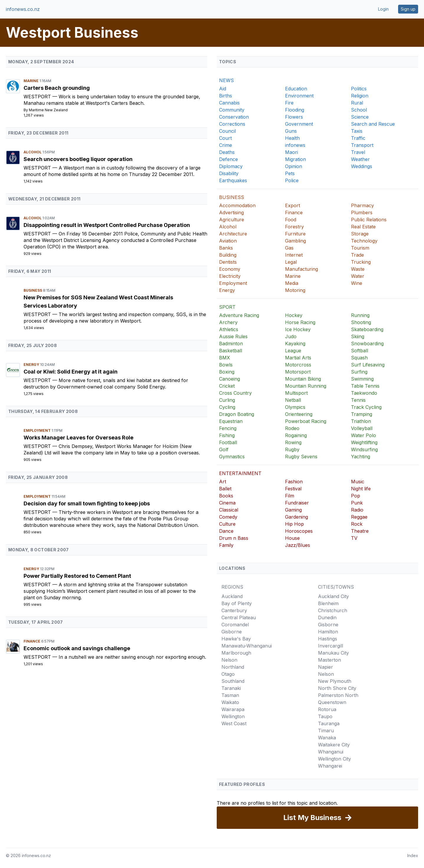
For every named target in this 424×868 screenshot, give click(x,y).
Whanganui (331, 752)
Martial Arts (298, 358)
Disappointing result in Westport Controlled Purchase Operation (107, 225)
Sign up (408, 9)
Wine (357, 283)
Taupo (325, 716)
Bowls (226, 365)
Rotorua (327, 709)
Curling (227, 400)
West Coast (234, 723)
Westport (38, 97)
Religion (360, 96)
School (359, 110)
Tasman (230, 695)
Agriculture (232, 220)
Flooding (295, 110)
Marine (32, 81)
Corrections (232, 124)
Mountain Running (306, 386)
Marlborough (236, 653)
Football (228, 442)
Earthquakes (233, 180)
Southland (233, 681)
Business (33, 290)
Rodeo (292, 428)
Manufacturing (302, 269)
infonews (295, 145)
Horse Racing (300, 322)
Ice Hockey (298, 329)
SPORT (227, 307)
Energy (32, 365)
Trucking (361, 262)
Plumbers (362, 213)
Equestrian (231, 421)
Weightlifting (364, 442)
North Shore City (337, 688)
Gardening (297, 517)
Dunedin (327, 618)
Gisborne (232, 632)
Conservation (234, 117)
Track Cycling (366, 407)
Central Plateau (239, 618)
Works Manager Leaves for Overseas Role (78, 438)
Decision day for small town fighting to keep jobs (87, 503)
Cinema (227, 503)
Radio (357, 510)
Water (358, 276)
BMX (225, 358)
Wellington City (334, 759)
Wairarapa (233, 709)
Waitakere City (334, 745)
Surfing (359, 372)
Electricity (230, 276)
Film (290, 496)
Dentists (228, 262)
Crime (226, 145)
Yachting (361, 457)
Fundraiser (297, 503)
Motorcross (298, 365)
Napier (326, 667)
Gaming (293, 510)
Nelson (229, 660)
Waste (358, 269)
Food (291, 220)
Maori (291, 152)
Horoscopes (299, 531)
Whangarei (330, 766)
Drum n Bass (234, 538)
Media (292, 283)
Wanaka (327, 738)
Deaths (227, 152)
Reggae (359, 517)
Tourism (360, 248)
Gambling (295, 241)
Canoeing (230, 379)
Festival (293, 489)
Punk (357, 503)
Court (225, 138)
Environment (299, 96)
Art (223, 482)
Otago (228, 674)
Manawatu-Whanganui (247, 646)
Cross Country (235, 393)
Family (226, 545)
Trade (357, 255)
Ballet (225, 489)
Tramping (362, 414)
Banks (226, 248)
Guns (291, 131)
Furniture (295, 234)
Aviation (228, 241)
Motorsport (298, 372)
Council (227, 131)
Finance (32, 641)
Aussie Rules (233, 336)
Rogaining (296, 435)
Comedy (228, 517)
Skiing (358, 336)
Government (299, 124)
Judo (291, 336)
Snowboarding (367, 343)
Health (292, 138)
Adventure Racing (239, 315)
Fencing (228, 428)
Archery (228, 322)
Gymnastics (232, 457)
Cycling (227, 407)
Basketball (231, 351)
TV (354, 538)
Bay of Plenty (237, 603)
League (293, 351)
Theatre (360, 531)
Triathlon (361, 421)
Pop (356, 496)
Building (228, 255)
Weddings (362, 166)
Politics (359, 89)
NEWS (226, 80)
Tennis (358, 400)
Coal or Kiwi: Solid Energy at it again (71, 372)
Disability (229, 173)
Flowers (294, 117)
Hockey (294, 315)
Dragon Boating (237, 414)
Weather (360, 159)
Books (226, 496)
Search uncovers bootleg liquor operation (78, 159)
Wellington (233, 716)
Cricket (227, 386)
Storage (360, 234)
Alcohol (33, 152)
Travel (358, 152)
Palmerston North (338, 695)
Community (232, 110)
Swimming (362, 379)
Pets (290, 173)
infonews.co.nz (23, 9)
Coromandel (235, 625)
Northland (233, 667)
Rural (357, 103)
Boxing (227, 372)
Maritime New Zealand (48, 110)
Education (296, 89)
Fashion (294, 482)
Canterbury (234, 610)
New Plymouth (335, 681)
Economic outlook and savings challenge (77, 648)
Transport (362, 145)
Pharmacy (362, 205)
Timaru (326, 731)
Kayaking (295, 343)
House (292, 538)
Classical (229, 510)
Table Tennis (365, 386)
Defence (228, 159)
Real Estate (363, 227)
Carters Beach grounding (57, 88)
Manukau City (333, 653)
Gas (289, 248)
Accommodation (237, 205)
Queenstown (332, 702)
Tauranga (329, 723)
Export (293, 205)
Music (358, 482)
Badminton (231, 343)
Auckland (232, 596)
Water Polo (363, 435)
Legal (291, 262)
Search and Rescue (373, 124)
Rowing (293, 442)
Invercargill (331, 646)
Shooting (361, 322)
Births (226, 96)
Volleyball (362, 428)
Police (292, 180)
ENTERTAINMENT (240, 473)
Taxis (357, 131)
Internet (294, 255)
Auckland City (333, 596)
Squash (359, 358)
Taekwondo (364, 393)
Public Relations (369, 220)
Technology (364, 241)
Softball (360, 351)
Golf (224, 449)
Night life (361, 489)
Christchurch (333, 610)
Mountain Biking (303, 379)
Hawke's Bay (236, 639)
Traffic (358, 138)
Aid (223, 89)
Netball (293, 400)
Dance (226, 531)
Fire (289, 103)
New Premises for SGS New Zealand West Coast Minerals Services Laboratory (98, 302)
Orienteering (299, 414)
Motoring (295, 290)
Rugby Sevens (301, 457)
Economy (230, 269)
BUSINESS (232, 197)
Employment (38, 430)
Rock (357, 524)
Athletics (229, 329)
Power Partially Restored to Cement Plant (77, 576)
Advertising (231, 213)
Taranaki (231, 688)
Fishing (227, 435)
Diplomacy (231, 166)
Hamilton (328, 632)
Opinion (294, 166)
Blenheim (328, 603)
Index (413, 855)
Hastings (328, 639)
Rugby (292, 449)
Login (383, 9)
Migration (295, 159)
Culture (227, 524)
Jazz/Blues (298, 545)
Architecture (233, 234)
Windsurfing (364, 449)
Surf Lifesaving (368, 365)
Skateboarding (367, 329)
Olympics (295, 407)
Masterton (329, 660)
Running (360, 315)
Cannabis (229, 103)
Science (360, 117)
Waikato (230, 702)
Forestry (294, 227)
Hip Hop (294, 524)
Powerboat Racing (306, 421)
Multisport (296, 393)
